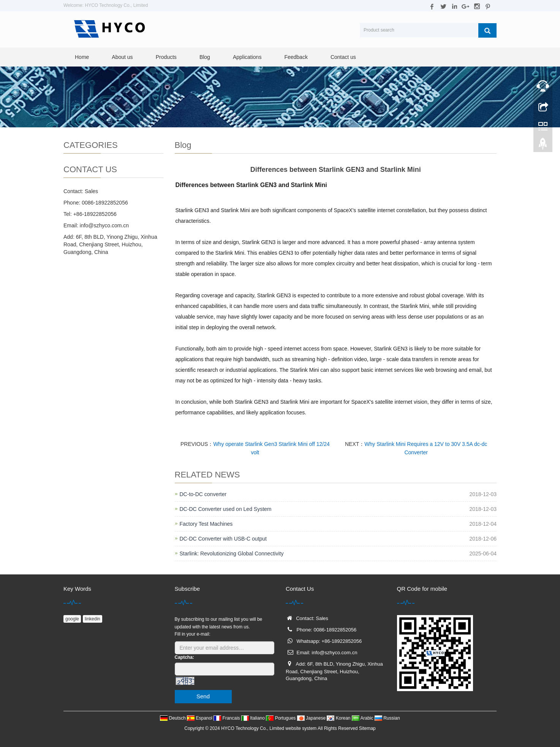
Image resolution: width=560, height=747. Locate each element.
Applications (247, 57)
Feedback (296, 57)
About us (122, 57)
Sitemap (367, 728)
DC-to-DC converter (203, 494)
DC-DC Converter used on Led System (226, 509)
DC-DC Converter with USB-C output (223, 539)
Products (166, 57)
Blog (205, 57)
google (72, 619)
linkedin (93, 619)
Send (203, 696)
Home (82, 57)
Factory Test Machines (206, 524)
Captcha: (184, 657)
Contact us (343, 57)
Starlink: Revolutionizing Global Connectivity (232, 554)
